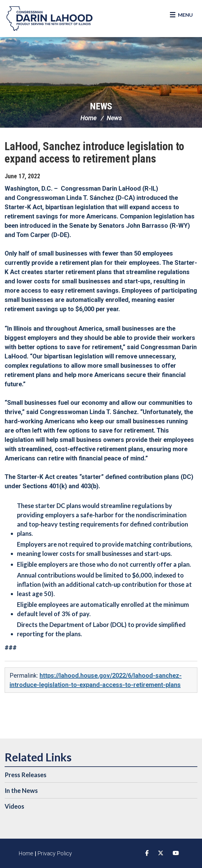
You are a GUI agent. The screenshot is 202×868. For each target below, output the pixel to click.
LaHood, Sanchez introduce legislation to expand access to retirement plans (94, 153)
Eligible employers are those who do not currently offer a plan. (104, 564)
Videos (14, 806)
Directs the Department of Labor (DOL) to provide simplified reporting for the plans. (101, 629)
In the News (21, 790)
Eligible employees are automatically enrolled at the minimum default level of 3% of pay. (103, 609)
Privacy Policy (55, 853)
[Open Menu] (181, 15)
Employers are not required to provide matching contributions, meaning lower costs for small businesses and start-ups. (105, 549)
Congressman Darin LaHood (49, 19)
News (101, 106)
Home (88, 118)
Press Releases (25, 775)
